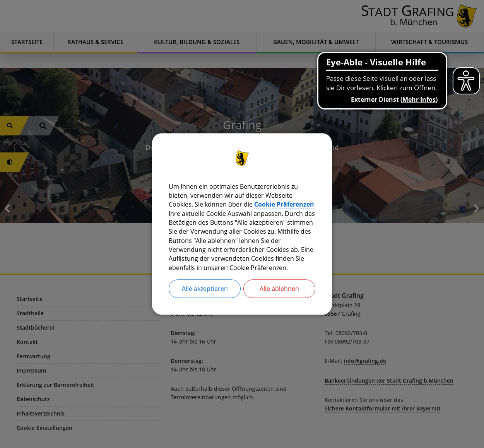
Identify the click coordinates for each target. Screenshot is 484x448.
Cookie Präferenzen (284, 204)
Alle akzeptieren (205, 290)
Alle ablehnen (279, 290)
